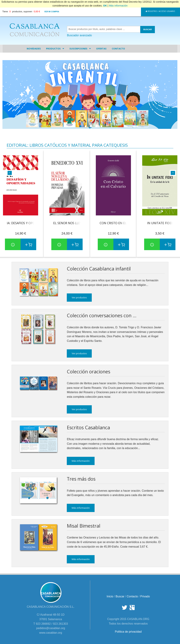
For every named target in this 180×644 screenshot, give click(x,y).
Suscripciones (78, 49)
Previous (8, 173)
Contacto (118, 49)
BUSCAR (148, 29)
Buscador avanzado (79, 35)
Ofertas (101, 49)
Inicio (110, 596)
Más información (118, 6)
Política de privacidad (128, 632)
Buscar (120, 596)
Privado (145, 596)
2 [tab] (86, 127)
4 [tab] (96, 127)
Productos (53, 49)
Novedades (34, 49)
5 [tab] (101, 127)
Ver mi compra (52, 12)
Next (172, 173)
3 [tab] (91, 127)
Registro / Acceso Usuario (160, 11)
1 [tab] (80, 127)
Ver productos (79, 297)
